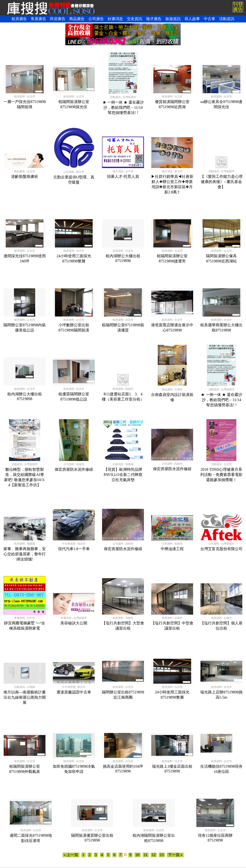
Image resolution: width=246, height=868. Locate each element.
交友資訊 (135, 19)
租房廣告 (19, 19)
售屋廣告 (38, 19)
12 (154, 855)
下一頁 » (175, 855)
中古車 (209, 19)
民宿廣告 (58, 19)
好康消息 (115, 19)
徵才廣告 (154, 19)
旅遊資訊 (173, 19)
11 (146, 855)
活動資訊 (227, 19)
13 (162, 855)
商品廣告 (77, 19)
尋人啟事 (192, 19)
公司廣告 (96, 19)
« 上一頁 (71, 855)
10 (137, 855)
